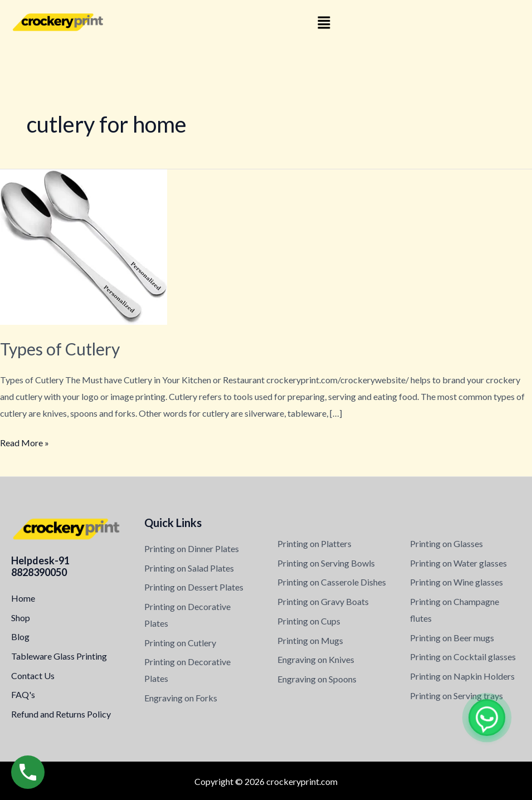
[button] (324, 23)
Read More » (25, 441)
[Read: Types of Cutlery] (84, 246)
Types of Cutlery (60, 349)
